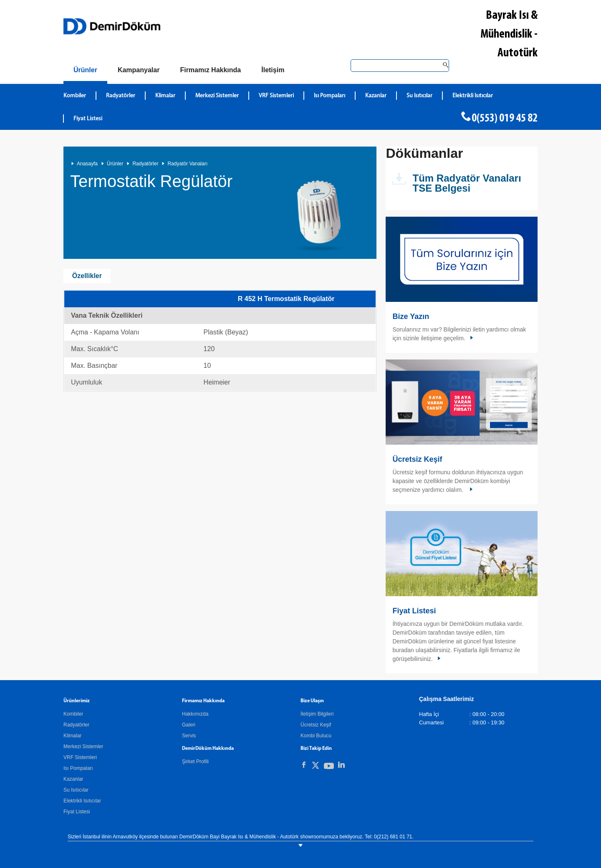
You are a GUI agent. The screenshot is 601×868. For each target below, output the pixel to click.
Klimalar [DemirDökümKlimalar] (165, 96)
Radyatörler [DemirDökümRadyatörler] (121, 96)
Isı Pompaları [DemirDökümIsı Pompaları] (330, 96)
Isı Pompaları (78, 768)
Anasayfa (87, 164)
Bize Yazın (411, 316)
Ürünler (115, 164)
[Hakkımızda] (210, 70)
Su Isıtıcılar (76, 790)
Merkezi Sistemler (83, 747)
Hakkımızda (195, 714)
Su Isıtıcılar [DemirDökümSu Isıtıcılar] (419, 96)
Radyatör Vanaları (187, 164)
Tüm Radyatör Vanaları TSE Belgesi (467, 183)
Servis (189, 736)
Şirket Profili (195, 762)
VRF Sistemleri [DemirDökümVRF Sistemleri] (276, 96)
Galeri (189, 725)
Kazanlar (73, 779)
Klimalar (72, 736)
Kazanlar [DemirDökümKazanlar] (376, 96)
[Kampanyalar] (139, 70)
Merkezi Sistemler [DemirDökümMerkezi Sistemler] (217, 96)
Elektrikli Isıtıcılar (82, 801)
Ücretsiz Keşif (417, 459)
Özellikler (87, 276)
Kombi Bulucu (316, 736)
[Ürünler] (85, 72)
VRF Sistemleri (80, 757)
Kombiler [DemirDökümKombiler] (75, 96)
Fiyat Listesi (88, 119)
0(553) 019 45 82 (505, 119)
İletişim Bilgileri (317, 714)
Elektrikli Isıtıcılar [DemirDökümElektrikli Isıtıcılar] (473, 96)
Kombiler (73, 714)
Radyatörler (145, 164)
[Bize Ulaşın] (273, 70)
